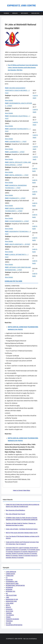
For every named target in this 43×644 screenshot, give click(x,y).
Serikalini (15, 13)
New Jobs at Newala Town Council (15, 514)
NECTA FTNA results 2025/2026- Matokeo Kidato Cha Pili (22, 533)
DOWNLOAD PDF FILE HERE (13, 281)
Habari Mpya (26, 490)
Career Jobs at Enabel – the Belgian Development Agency (22, 529)
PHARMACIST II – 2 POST (15, 198)
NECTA (8, 605)
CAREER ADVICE (10, 574)
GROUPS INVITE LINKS (12, 584)
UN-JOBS (8, 623)
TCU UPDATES (10, 615)
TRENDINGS (9, 621)
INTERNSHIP (9, 588)
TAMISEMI (9, 613)
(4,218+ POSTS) (18, 329)
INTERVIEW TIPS (10, 591)
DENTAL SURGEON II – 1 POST (17, 175)
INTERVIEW (9, 590)
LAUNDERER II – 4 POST (15, 152)
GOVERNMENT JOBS (12, 582)
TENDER (8, 617)
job (7, 593)
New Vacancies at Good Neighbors (15, 510)
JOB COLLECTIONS (11, 595)
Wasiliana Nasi (35, 13)
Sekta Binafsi (24, 13)
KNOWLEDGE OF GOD (12, 599)
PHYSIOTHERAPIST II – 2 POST (17, 221)
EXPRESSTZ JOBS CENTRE (21, 6)
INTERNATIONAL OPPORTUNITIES (15, 586)
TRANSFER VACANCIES (12, 619)
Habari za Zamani (18, 490)
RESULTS (8, 607)
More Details (9, 100)
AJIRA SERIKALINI (11, 572)
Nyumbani (6, 13)
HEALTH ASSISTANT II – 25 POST (18, 244)
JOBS (7, 597)
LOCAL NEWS (10, 603)
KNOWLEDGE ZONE (11, 601)
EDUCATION (9, 580)
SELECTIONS (9, 611)
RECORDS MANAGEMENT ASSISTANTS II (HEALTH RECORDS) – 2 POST (17, 90)
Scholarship (9, 609)
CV (7, 578)
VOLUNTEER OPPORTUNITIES (14, 625)
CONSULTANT (10, 576)
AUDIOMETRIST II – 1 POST (16, 142)
